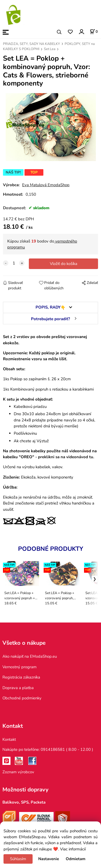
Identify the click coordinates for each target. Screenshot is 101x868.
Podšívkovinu (26, 433)
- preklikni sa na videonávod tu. (64, 457)
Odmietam (76, 859)
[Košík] (94, 32)
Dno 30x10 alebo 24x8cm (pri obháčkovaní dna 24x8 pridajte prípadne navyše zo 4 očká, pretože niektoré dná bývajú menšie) (54, 420)
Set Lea (50, 49)
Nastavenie (49, 859)
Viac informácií (73, 849)
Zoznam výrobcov (18, 772)
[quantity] (14, 263)
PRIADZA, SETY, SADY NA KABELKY (32, 44)
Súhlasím (18, 859)
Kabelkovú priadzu (30, 407)
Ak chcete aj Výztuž (31, 441)
